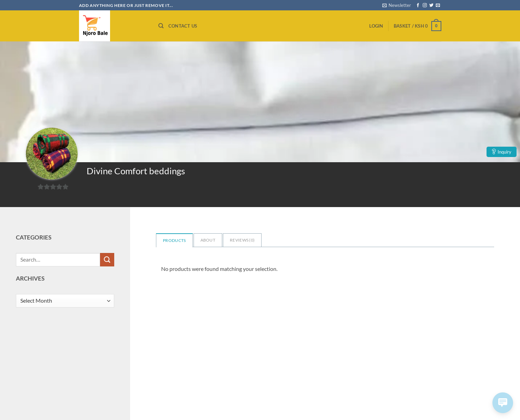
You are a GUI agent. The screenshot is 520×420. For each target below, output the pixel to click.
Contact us (183, 26)
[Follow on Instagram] (425, 6)
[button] (397, 5)
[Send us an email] (438, 6)
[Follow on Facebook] (418, 6)
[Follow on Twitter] (431, 6)
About (208, 240)
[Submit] (107, 260)
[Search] (161, 26)
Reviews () (242, 240)
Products (174, 240)
